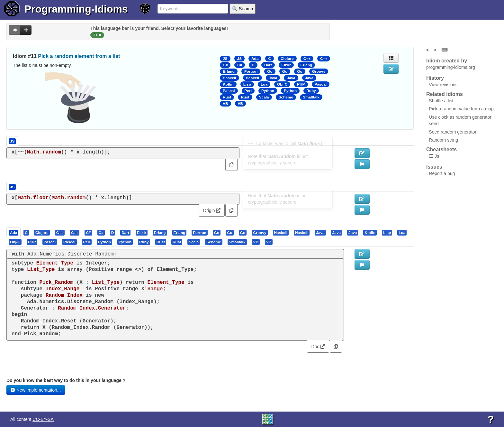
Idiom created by (447, 61)
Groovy (319, 71)
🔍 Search (243, 9)
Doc (318, 347)
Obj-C (282, 84)
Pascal (321, 84)
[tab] (14, 232)
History (435, 78)
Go (270, 71)
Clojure (287, 59)
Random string (443, 140)
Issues (434, 167)
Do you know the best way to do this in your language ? (66, 380)
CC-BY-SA (43, 419)
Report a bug (442, 173)
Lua (264, 84)
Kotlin (228, 84)
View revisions (443, 85)
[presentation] (14, 232)
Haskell (229, 78)
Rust (227, 97)
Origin (212, 210)
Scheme (286, 97)
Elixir (286, 65)
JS (225, 59)
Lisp (247, 84)
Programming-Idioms (76, 9)
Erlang (306, 65)
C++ (307, 59)
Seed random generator (453, 132)
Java (273, 78)
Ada (255, 59)
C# (225, 65)
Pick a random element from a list (79, 56)
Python (268, 91)
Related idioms (445, 94)
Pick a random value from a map (461, 109)
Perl (248, 91)
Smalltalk (311, 97)
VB (225, 104)
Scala (264, 97)
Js (437, 156)
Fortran (251, 71)
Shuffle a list (441, 101)
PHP (301, 84)
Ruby (311, 91)
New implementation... (36, 390)
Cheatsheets (441, 149)
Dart (268, 65)
